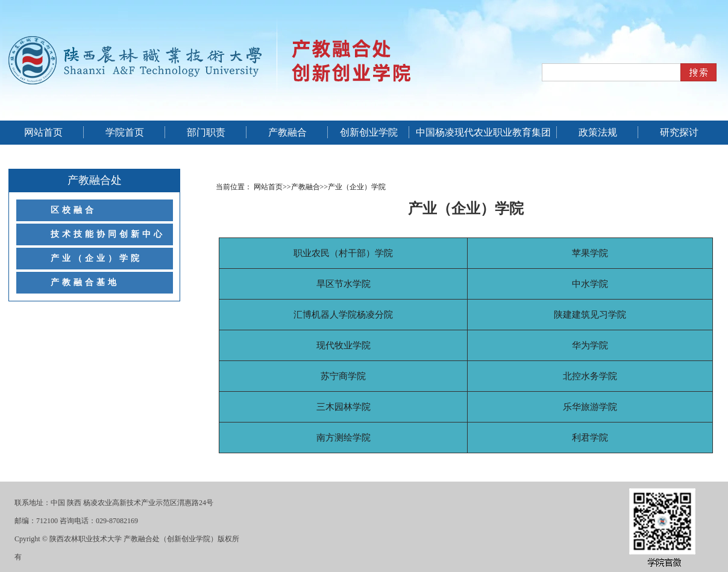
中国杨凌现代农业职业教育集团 (483, 132)
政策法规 (598, 132)
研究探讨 (679, 132)
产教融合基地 (85, 282)
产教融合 (287, 132)
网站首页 (43, 132)
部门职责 (206, 132)
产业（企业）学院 (96, 258)
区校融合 (74, 210)
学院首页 (125, 132)
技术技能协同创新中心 (108, 234)
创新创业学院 (369, 132)
